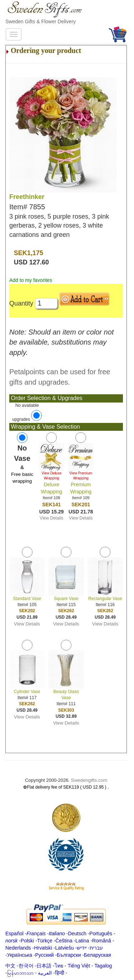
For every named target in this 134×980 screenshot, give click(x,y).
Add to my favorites (31, 280)
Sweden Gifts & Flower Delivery (41, 21)
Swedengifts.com (89, 780)
